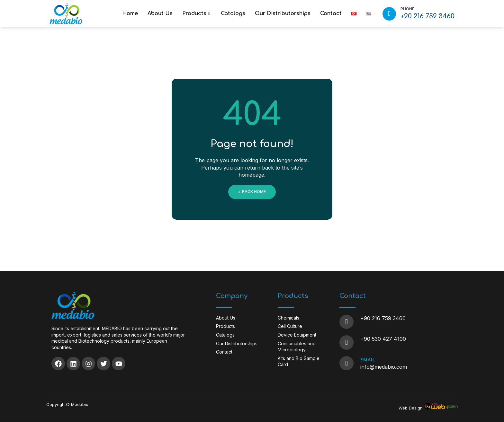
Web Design (411, 408)
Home (130, 13)
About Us (160, 13)
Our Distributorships (283, 13)
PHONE (407, 9)
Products (197, 13)
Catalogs (233, 13)
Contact (331, 13)
